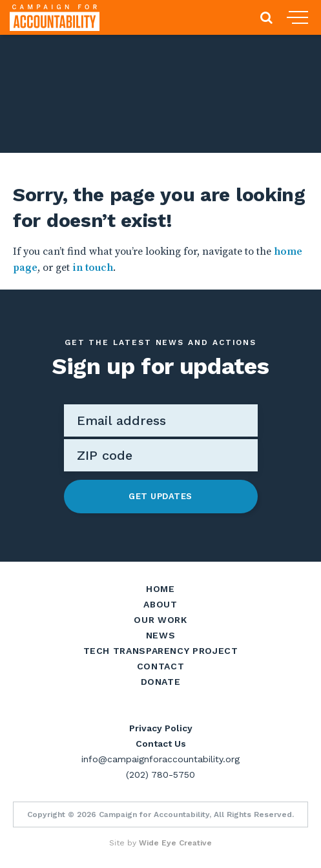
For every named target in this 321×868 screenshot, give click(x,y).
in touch (93, 268)
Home (160, 589)
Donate (161, 682)
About (160, 604)
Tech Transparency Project (161, 651)
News (161, 635)
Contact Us (161, 744)
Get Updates (160, 496)
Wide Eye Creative (175, 843)
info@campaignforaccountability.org (160, 759)
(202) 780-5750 (160, 774)
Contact (160, 666)
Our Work (160, 620)
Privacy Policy (161, 728)
